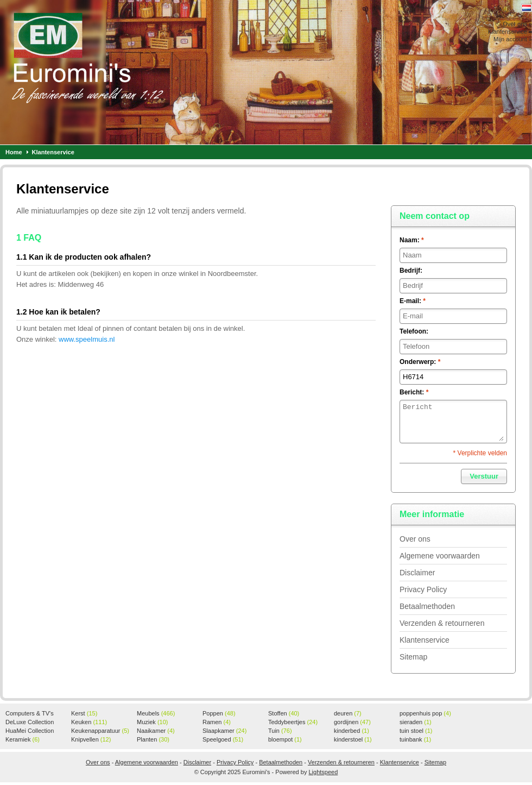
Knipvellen (91, 739)
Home (14, 152)
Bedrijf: (411, 271)
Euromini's (144, 72)
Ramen (217, 722)
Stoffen (284, 713)
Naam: (412, 240)
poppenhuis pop (425, 713)
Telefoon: (414, 331)
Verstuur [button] (484, 476)
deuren (348, 713)
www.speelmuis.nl (87, 339)
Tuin (280, 731)
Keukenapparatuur (100, 731)
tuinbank (415, 739)
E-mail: (413, 301)
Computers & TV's (30, 714)
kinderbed (351, 731)
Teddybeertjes (293, 722)
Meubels (156, 713)
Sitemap (413, 657)
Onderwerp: (420, 362)
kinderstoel (353, 739)
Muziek (152, 722)
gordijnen (352, 722)
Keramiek (23, 739)
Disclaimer (417, 573)
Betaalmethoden (427, 606)
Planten (153, 739)
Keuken (89, 722)
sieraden (416, 722)
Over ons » (517, 24)
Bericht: (414, 392)
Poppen (219, 713)
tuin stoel (416, 731)
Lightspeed (323, 772)
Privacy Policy (423, 589)
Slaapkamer (224, 731)
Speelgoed (223, 739)
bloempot (285, 739)
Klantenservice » (510, 32)
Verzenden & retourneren (442, 623)
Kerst (84, 713)
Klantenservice (53, 152)
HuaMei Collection (30, 731)
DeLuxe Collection (30, 723)
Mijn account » (513, 39)
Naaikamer (156, 731)
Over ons (415, 539)
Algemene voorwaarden (440, 556)
